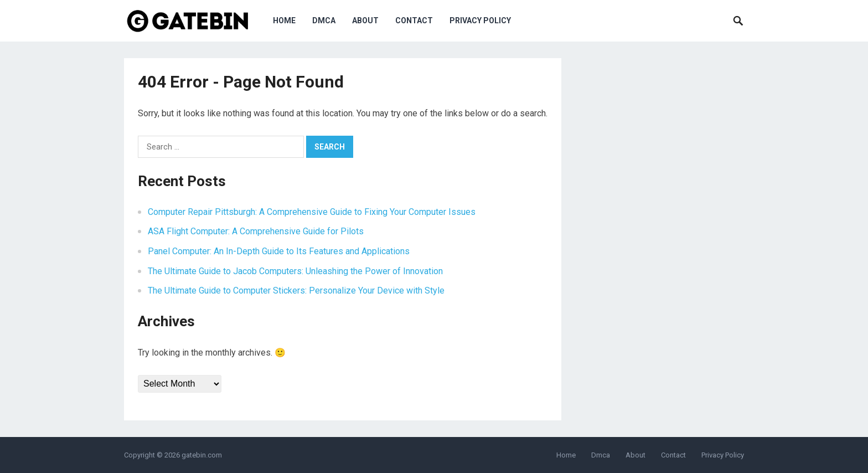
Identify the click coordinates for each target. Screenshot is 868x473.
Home (284, 20)
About (365, 20)
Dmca (324, 20)
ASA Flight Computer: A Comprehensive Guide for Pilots (256, 231)
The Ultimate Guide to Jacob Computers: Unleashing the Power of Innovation (295, 271)
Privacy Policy (480, 20)
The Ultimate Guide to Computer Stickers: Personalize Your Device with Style (296, 291)
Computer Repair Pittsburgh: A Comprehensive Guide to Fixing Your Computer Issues (312, 212)
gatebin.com (202, 455)
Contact (414, 20)
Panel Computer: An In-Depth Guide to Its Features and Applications (279, 251)
